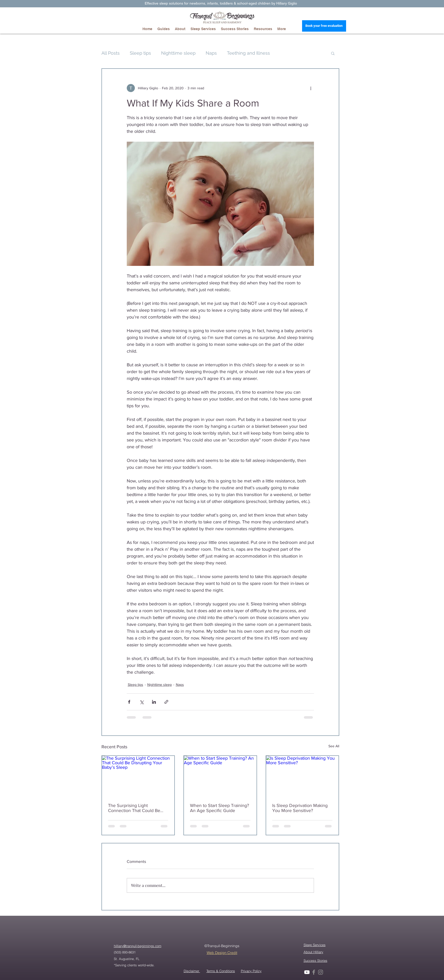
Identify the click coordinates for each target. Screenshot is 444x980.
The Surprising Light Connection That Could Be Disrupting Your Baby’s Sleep (137, 808)
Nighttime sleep (178, 53)
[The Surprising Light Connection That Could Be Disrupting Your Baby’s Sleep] (138, 776)
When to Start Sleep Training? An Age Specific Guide (219, 808)
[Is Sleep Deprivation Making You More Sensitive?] (302, 776)
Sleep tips (140, 53)
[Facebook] (314, 972)
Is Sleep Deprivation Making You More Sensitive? (300, 808)
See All (334, 746)
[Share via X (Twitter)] (142, 702)
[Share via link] (166, 702)
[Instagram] (321, 972)
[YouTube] (307, 972)
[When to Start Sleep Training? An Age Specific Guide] (220, 776)
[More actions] (311, 88)
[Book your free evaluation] (324, 26)
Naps (211, 53)
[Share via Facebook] (129, 702)
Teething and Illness (248, 53)
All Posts (111, 53)
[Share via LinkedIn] (154, 702)
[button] (333, 53)
